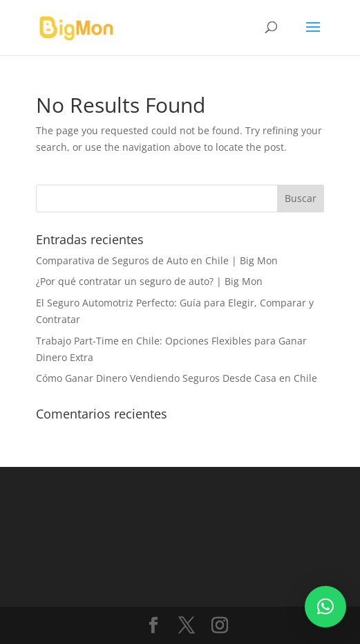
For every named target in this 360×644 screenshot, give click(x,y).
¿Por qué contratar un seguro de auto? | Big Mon (149, 281)
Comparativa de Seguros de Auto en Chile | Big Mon (157, 260)
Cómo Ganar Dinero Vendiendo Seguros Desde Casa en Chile (177, 378)
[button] (325, 607)
